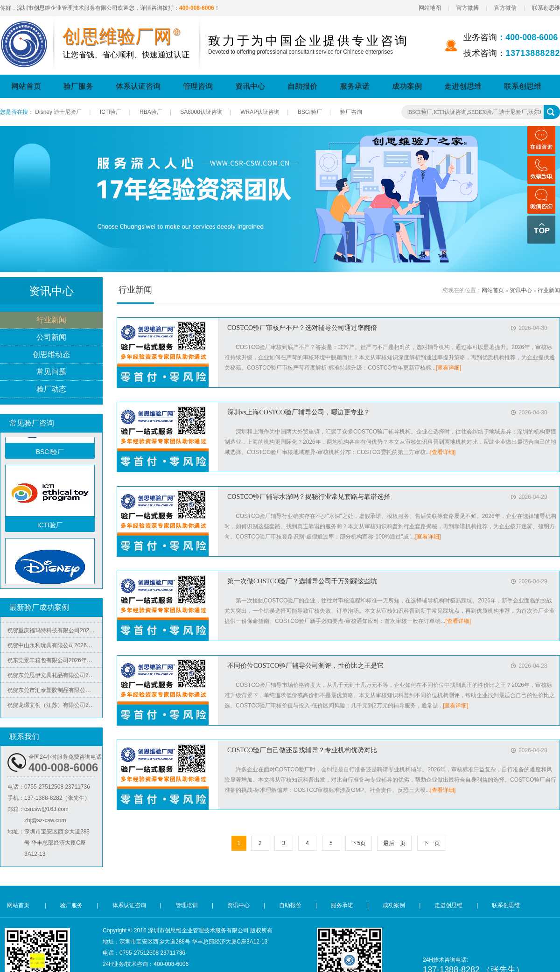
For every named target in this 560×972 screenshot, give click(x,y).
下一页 (432, 843)
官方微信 (505, 8)
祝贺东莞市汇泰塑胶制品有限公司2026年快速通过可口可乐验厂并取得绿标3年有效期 (55, 692)
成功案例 (407, 86)
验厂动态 (51, 389)
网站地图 (430, 8)
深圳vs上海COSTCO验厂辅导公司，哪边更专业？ (299, 412)
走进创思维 (463, 86)
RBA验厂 (151, 112)
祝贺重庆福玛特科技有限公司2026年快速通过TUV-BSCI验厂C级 (55, 633)
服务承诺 (355, 86)
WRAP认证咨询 (260, 112)
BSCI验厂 (310, 112)
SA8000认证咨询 (201, 112)
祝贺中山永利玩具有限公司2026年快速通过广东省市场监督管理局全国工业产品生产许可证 (55, 648)
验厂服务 (78, 86)
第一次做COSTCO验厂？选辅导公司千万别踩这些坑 (302, 581)
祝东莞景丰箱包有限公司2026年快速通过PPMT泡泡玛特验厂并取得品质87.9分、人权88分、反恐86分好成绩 (55, 663)
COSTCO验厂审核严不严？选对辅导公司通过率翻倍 (302, 328)
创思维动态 (51, 355)
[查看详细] (449, 368)
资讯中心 (250, 86)
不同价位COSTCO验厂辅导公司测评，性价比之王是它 (305, 666)
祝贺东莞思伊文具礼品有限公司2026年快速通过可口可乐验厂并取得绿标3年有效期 (55, 678)
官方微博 (468, 8)
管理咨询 (198, 86)
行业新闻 (51, 320)
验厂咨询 (351, 112)
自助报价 (302, 86)
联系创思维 (546, 8)
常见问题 (51, 372)
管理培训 (187, 905)
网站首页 (26, 86)
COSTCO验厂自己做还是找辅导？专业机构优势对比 (302, 750)
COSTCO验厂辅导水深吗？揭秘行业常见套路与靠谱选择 (309, 497)
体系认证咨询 (138, 86)
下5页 (359, 843)
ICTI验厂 (111, 112)
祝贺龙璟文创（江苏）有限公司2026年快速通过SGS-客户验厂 (55, 707)
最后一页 (394, 843)
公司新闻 (51, 338)
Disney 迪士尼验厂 (58, 112)
